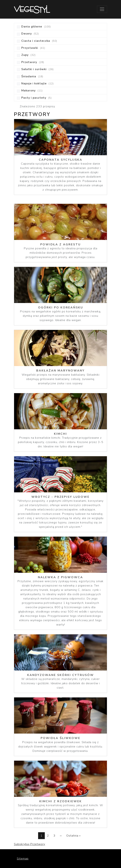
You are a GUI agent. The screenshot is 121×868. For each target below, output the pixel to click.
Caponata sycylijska (61, 160)
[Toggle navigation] (102, 9)
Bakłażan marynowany (60, 371)
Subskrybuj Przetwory (30, 844)
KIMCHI (60, 434)
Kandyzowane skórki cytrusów (61, 675)
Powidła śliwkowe (60, 738)
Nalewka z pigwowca (60, 577)
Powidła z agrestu (60, 244)
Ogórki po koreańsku (61, 308)
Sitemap (23, 859)
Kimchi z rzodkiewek (61, 801)
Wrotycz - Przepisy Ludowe (60, 497)
